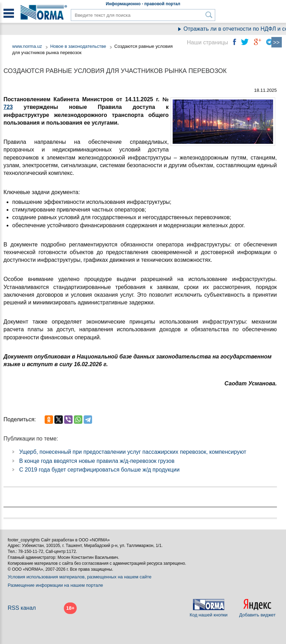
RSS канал (22, 608)
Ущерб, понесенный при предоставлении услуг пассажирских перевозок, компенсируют (133, 452)
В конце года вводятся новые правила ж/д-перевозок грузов (97, 461)
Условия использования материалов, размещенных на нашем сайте (80, 577)
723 (8, 107)
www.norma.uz (27, 46)
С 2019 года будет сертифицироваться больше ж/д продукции (99, 470)
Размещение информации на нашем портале (55, 585)
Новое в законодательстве (78, 46)
